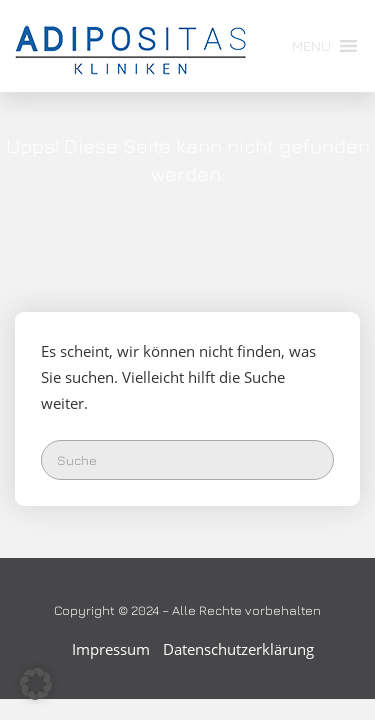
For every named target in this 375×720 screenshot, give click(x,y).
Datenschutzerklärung (238, 649)
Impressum (111, 649)
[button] (311, 46)
